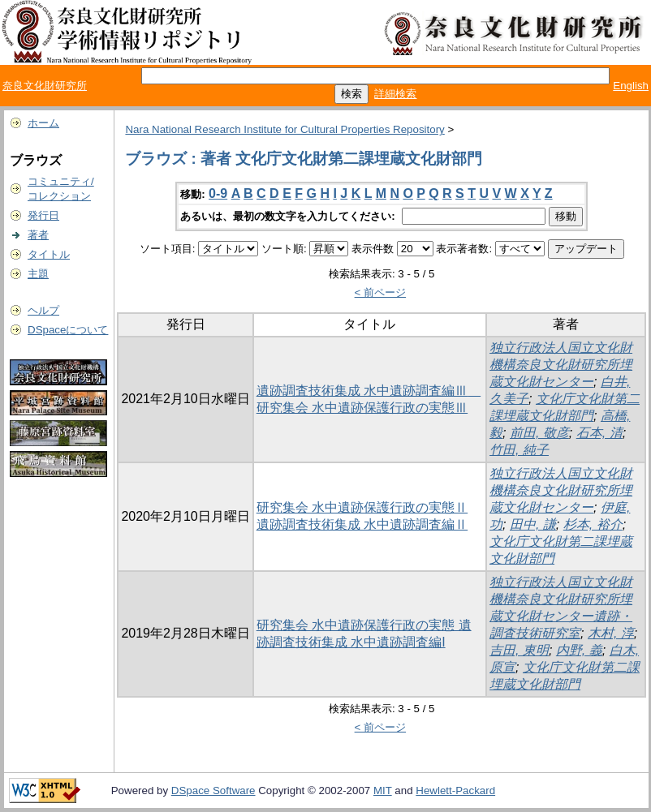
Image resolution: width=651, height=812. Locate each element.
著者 (38, 235)
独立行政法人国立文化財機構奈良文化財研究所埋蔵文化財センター (561, 365)
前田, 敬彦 (539, 433)
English (631, 86)
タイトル (49, 254)
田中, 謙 (533, 524)
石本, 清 (599, 433)
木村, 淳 (611, 633)
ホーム (43, 123)
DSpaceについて (68, 330)
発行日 (43, 215)
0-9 (218, 193)
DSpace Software (213, 791)
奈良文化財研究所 (45, 86)
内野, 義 (579, 650)
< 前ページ (381, 292)
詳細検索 (395, 94)
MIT (383, 791)
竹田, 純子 (519, 450)
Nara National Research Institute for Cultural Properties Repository (285, 129)
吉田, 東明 (519, 650)
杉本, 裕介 (593, 524)
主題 (38, 274)
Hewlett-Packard (455, 791)
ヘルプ (43, 310)
